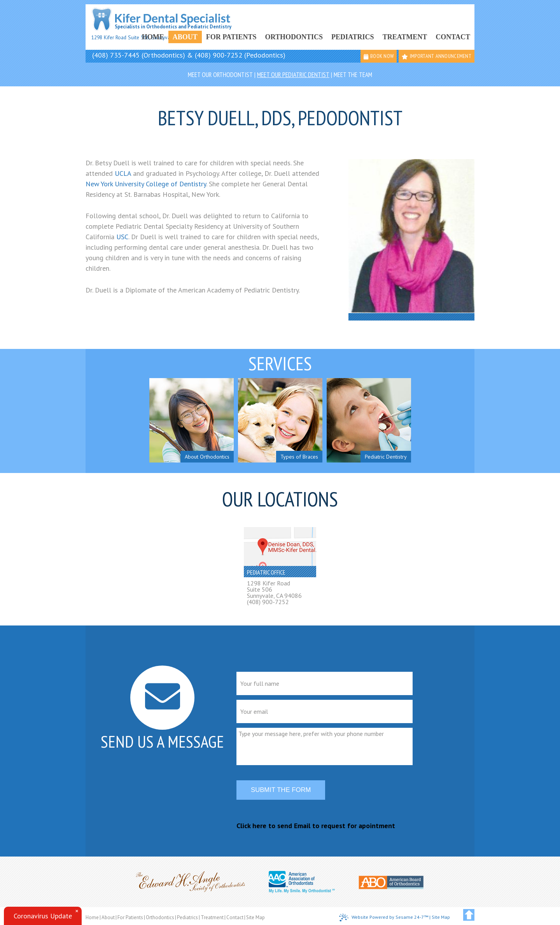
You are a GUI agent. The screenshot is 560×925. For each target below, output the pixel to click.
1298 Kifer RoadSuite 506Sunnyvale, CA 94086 (274, 589)
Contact (453, 37)
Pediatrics (353, 37)
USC (122, 237)
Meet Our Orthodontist (220, 75)
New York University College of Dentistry (146, 184)
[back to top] (469, 915)
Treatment (405, 37)
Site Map (255, 917)
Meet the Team (353, 75)
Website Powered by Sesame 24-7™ (384, 918)
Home (153, 37)
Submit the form (281, 790)
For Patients (231, 37)
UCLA (124, 173)
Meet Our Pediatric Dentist (293, 75)
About (185, 37)
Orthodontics (294, 37)
